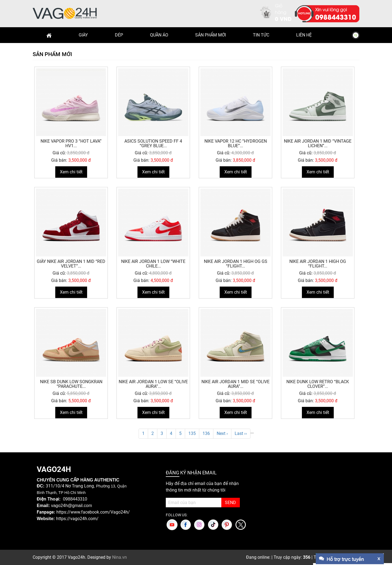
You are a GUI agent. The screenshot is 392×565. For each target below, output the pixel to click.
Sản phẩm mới (211, 35)
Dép (119, 35)
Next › (222, 433)
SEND (230, 503)
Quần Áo (159, 35)
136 (206, 433)
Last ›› (241, 433)
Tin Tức (261, 35)
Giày (83, 35)
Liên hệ (304, 35)
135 (192, 433)
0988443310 (336, 17)
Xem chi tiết (71, 172)
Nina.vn (120, 557)
